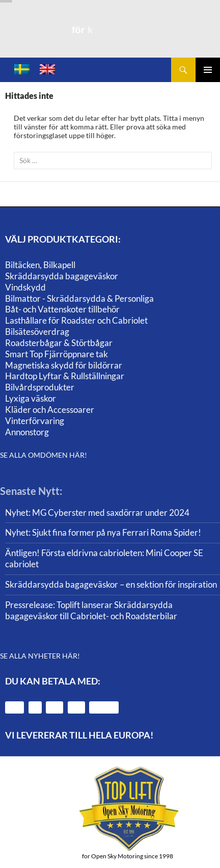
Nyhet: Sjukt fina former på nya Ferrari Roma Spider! (103, 532)
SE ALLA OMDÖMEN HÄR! (44, 455)
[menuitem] (22, 70)
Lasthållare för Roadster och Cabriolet (76, 320)
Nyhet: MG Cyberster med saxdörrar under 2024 (97, 512)
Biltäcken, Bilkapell (40, 265)
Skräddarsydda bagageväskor (62, 276)
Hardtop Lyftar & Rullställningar (65, 376)
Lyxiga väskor (31, 398)
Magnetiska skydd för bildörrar (64, 365)
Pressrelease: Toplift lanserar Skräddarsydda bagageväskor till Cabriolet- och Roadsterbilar (91, 610)
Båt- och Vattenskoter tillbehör (62, 309)
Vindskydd (25, 287)
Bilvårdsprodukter (40, 387)
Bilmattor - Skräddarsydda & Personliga (79, 298)
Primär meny (208, 70)
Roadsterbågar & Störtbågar (59, 343)
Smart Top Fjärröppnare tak (57, 354)
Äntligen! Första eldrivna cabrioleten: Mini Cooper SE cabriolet (104, 558)
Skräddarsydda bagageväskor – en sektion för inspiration (111, 584)
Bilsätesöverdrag (37, 332)
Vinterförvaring (35, 421)
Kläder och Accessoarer (50, 410)
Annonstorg (27, 432)
